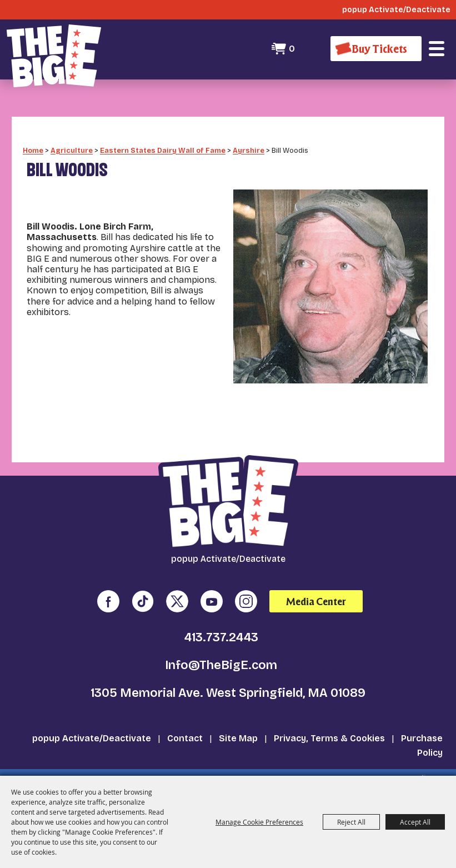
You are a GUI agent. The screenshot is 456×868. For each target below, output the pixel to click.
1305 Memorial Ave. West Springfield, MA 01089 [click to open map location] (228, 685)
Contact (185, 730)
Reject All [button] (351, 822)
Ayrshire (249, 142)
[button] (437, 49)
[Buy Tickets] (376, 49)
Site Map (238, 730)
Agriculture (72, 142)
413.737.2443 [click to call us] (221, 630)
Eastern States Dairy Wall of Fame (163, 142)
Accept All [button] (415, 822)
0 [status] (292, 49)
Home (33, 142)
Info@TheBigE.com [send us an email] (221, 657)
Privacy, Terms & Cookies (329, 730)
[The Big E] (54, 56)
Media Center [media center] (316, 593)
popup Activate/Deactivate (92, 730)
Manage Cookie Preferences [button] (259, 822)
